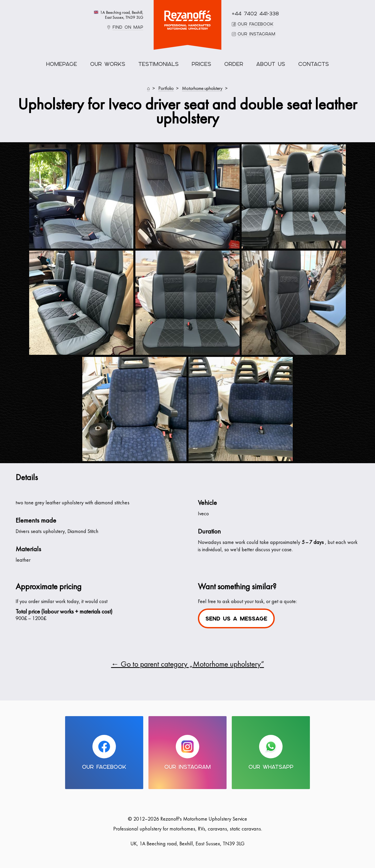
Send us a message (236, 619)
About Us (271, 64)
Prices (201, 64)
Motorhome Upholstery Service (187, 20)
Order (234, 64)
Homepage (62, 64)
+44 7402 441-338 (255, 14)
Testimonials (158, 64)
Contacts (314, 64)
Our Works (108, 64)
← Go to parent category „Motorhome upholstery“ (188, 665)
